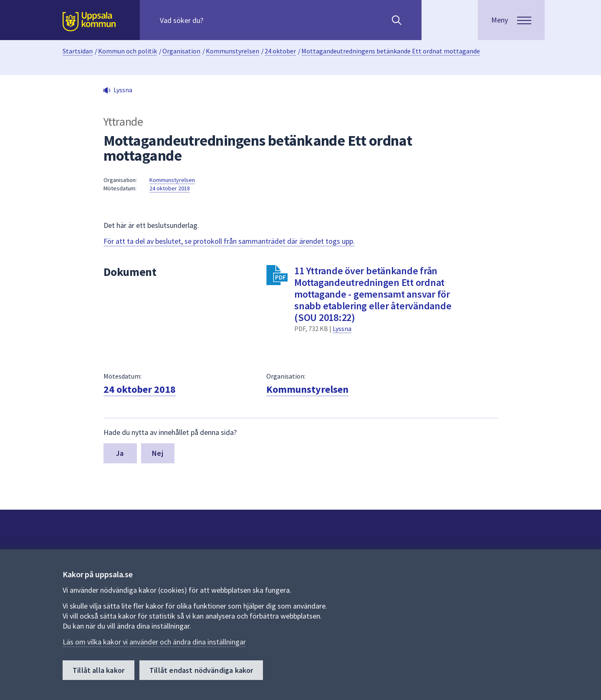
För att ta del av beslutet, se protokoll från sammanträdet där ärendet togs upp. (229, 241)
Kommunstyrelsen (232, 51)
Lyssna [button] (123, 90)
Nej (158, 453)
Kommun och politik (128, 51)
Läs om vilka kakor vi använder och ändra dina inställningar (154, 642)
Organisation (181, 51)
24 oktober (280, 51)
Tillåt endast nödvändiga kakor (201, 670)
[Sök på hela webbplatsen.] (213, 20)
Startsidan (78, 51)
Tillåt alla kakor (98, 670)
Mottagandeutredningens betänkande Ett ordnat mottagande (391, 51)
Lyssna (342, 329)
